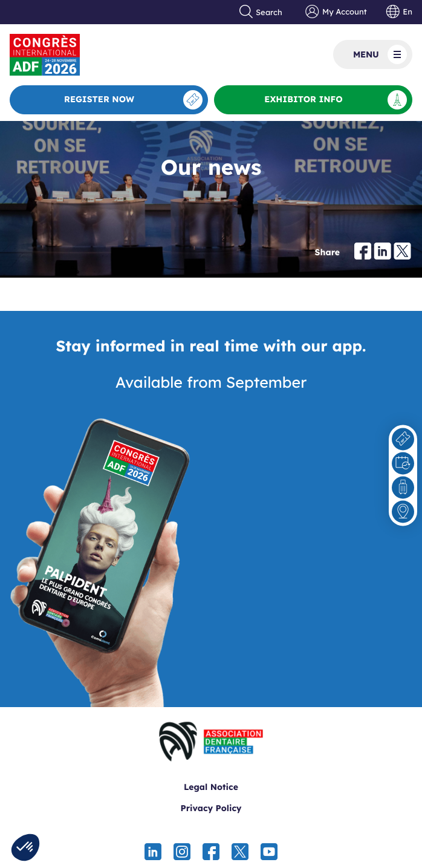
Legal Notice (211, 787)
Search (261, 12)
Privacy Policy (211, 808)
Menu (380, 54)
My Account (336, 12)
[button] (25, 847)
